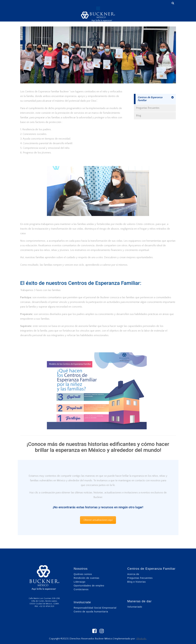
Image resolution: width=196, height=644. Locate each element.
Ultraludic (141, 639)
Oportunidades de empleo (89, 586)
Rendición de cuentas (87, 578)
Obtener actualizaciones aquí (98, 520)
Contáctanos (81, 589)
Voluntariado (135, 607)
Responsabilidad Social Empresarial (95, 608)
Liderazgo (80, 582)
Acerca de (133, 574)
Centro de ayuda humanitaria (91, 612)
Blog (139, 116)
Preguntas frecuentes (148, 108)
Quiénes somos (83, 574)
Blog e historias (137, 582)
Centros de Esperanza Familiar (150, 99)
